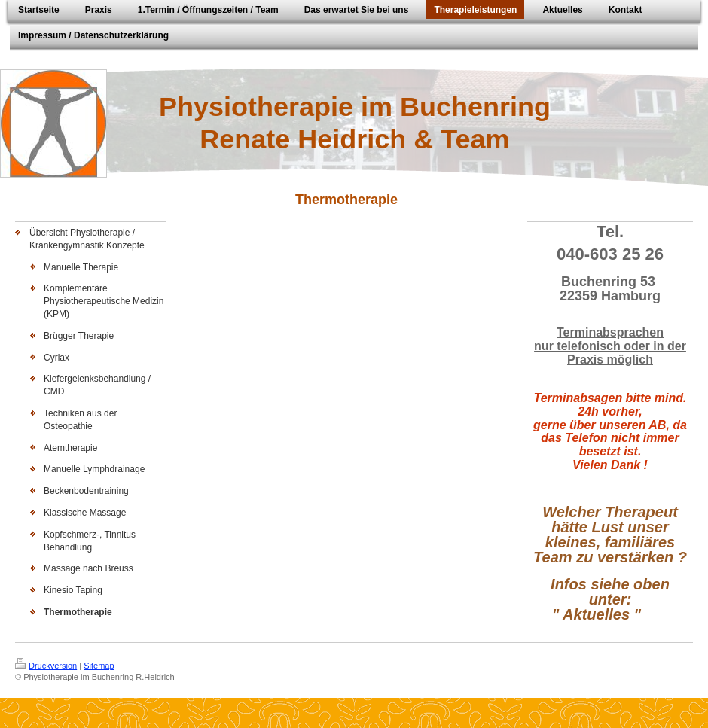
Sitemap (99, 666)
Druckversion (46, 666)
